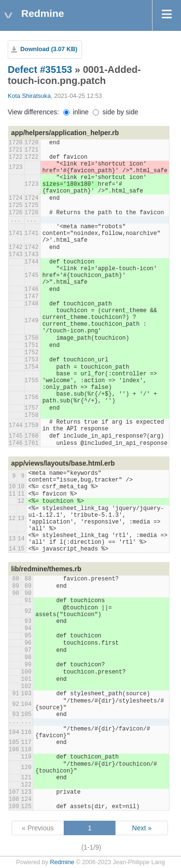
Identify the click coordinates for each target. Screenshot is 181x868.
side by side (115, 112)
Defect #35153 (40, 69)
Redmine (62, 862)
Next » (142, 828)
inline (76, 112)
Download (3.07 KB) (49, 49)
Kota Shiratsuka (29, 96)
